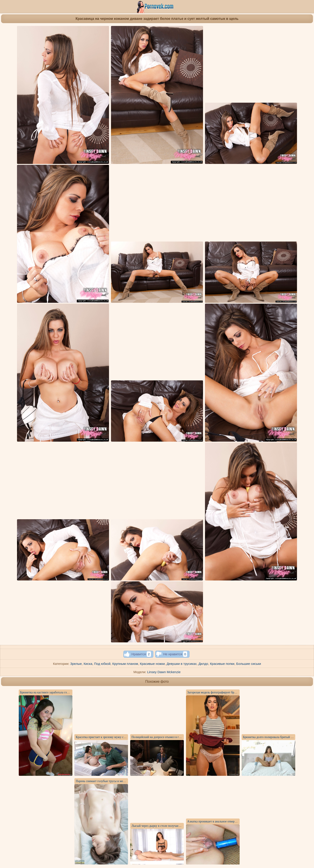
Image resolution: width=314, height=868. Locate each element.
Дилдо (203, 664)
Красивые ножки (152, 664)
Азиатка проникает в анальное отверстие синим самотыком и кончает (232, 821)
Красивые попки (222, 664)
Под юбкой (102, 664)
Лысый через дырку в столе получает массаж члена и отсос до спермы (177, 826)
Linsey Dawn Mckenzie (164, 672)
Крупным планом (125, 664)
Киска (88, 664)
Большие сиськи (248, 664)
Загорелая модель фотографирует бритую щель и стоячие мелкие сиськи (234, 692)
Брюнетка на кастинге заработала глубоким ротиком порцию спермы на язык (70, 692)
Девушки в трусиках (182, 664)
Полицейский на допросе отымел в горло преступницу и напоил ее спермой (181, 737)
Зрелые (76, 664)
